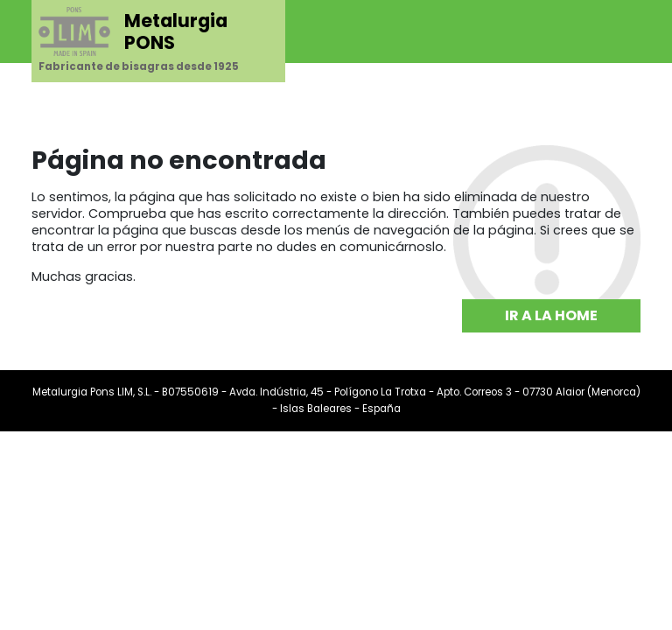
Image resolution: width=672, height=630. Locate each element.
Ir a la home (551, 315)
